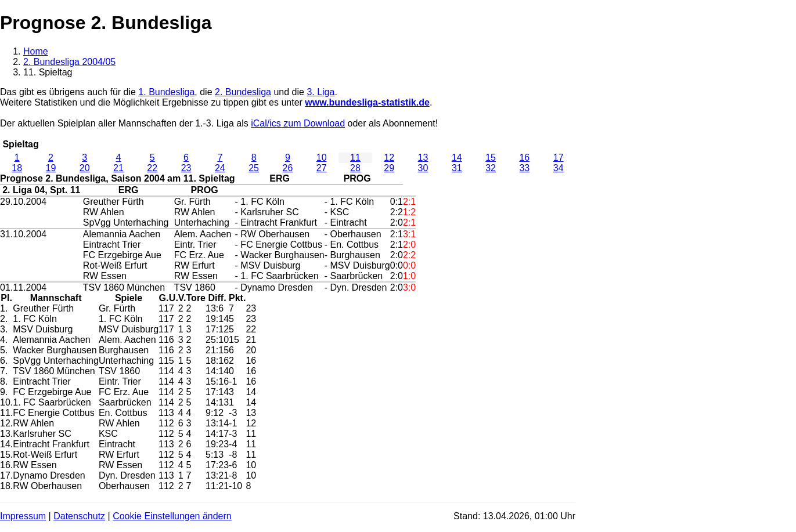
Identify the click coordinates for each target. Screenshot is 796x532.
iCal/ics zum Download (298, 123)
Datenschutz (79, 516)
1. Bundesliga (166, 92)
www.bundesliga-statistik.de (367, 102)
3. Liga (320, 92)
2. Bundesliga (243, 92)
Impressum (23, 516)
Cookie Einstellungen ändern (172, 516)
